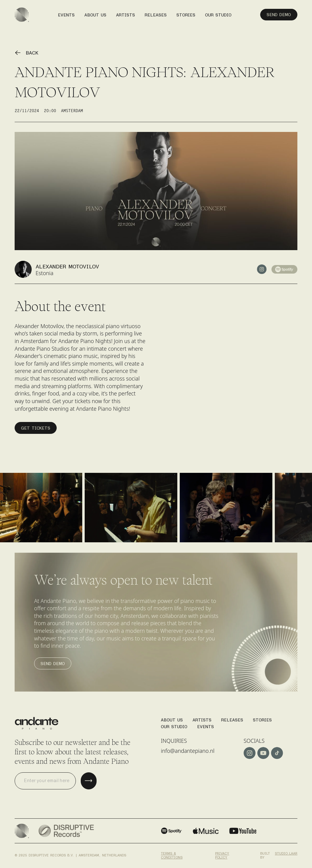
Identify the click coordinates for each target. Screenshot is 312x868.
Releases (232, 718)
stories (186, 13)
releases (156, 13)
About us (95, 13)
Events (206, 725)
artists (126, 13)
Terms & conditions (172, 854)
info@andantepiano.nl (188, 751)
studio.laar (286, 853)
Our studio (174, 725)
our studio (218, 13)
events (66, 13)
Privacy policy (222, 854)
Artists (202, 718)
